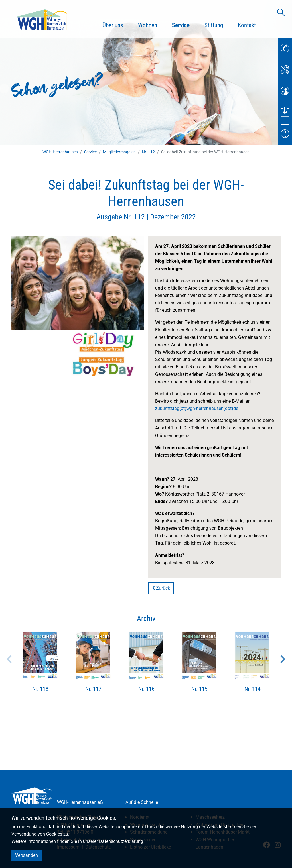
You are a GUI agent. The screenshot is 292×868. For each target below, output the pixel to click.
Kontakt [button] (247, 25)
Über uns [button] (113, 25)
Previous (9, 659)
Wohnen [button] (148, 25)
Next (283, 659)
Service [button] (184, 24)
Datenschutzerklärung (121, 841)
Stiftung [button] (214, 25)
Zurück (161, 588)
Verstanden (27, 855)
